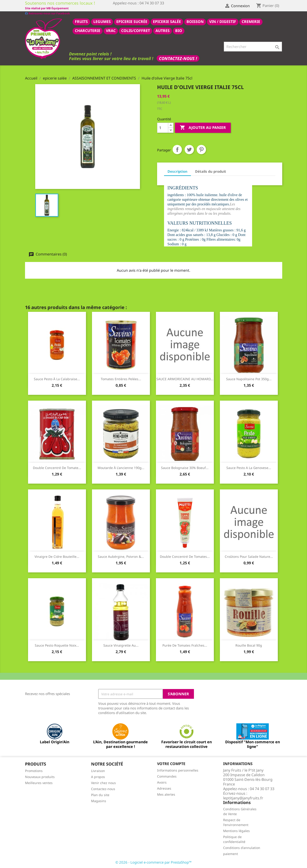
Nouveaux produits (40, 777)
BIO (179, 30)
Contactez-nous (103, 789)
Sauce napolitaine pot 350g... (249, 379)
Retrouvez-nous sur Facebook (47, 8)
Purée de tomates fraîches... (185, 645)
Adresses (164, 788)
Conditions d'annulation (242, 847)
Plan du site (100, 795)
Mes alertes (166, 794)
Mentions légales (236, 831)
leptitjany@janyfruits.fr (243, 798)
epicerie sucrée (132, 21)
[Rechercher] (253, 46)
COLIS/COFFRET (136, 30)
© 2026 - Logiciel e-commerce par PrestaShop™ (153, 862)
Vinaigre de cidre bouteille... (57, 556)
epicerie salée (167, 21)
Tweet (189, 149)
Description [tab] (177, 171)
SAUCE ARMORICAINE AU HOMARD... (185, 379)
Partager (177, 149)
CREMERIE (251, 21)
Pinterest (201, 149)
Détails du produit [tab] (211, 171)
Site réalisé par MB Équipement (135, 8)
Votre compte (171, 763)
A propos (98, 777)
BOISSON (195, 21)
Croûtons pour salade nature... (249, 556)
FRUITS (81, 21)
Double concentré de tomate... (57, 468)
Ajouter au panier (203, 128)
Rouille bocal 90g (249, 645)
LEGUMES (102, 21)
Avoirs (162, 782)
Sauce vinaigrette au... (121, 645)
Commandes (167, 776)
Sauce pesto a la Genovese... (249, 468)
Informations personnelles (178, 770)
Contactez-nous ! (178, 58)
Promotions (34, 771)
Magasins (99, 801)
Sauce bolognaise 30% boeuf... (185, 468)
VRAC (111, 30)
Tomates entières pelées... (121, 379)
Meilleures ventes (39, 783)
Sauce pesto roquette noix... (57, 645)
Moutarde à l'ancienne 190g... (121, 468)
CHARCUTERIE (88, 30)
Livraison (98, 771)
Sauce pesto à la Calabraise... (57, 379)
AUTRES (163, 30)
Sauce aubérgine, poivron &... (121, 556)
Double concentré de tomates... (185, 556)
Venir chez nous (103, 783)
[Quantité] (163, 128)
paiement (231, 854)
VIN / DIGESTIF (223, 21)
